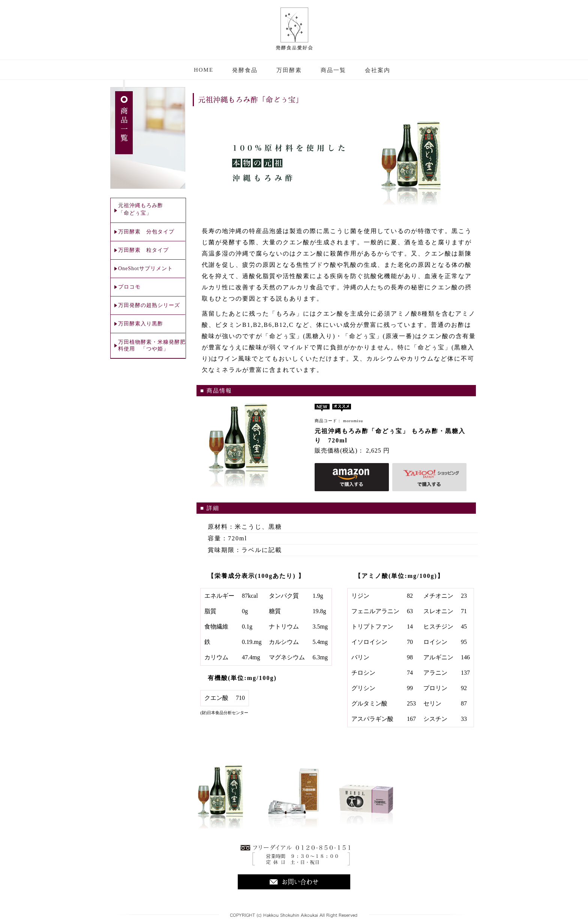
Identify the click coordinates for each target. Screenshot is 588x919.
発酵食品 (245, 70)
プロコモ (129, 287)
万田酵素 (289, 70)
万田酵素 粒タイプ (143, 250)
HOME (204, 70)
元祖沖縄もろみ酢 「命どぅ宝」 (141, 209)
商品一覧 (333, 70)
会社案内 (378, 70)
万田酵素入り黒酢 (141, 324)
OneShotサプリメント (145, 268)
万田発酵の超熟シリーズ (149, 305)
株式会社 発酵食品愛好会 (294, 29)
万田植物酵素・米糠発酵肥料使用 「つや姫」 (152, 345)
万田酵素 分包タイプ (146, 232)
